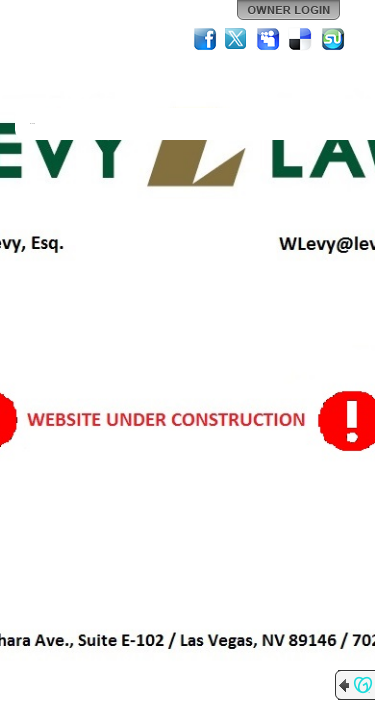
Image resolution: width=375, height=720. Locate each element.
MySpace (269, 39)
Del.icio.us (301, 39)
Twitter (237, 39)
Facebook (205, 39)
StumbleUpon (333, 39)
